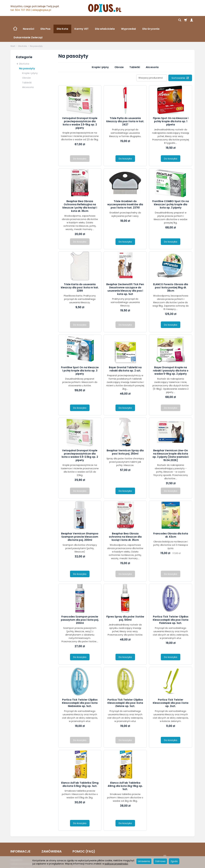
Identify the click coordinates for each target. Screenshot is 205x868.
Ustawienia (144, 861)
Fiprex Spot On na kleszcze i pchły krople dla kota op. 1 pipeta (171, 104)
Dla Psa (45, 20)
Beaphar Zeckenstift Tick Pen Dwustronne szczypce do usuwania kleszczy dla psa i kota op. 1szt (125, 272)
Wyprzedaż (129, 20)
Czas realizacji (50, 847)
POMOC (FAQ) (84, 834)
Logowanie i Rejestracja (86, 843)
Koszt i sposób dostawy (55, 843)
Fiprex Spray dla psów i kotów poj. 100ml (125, 601)
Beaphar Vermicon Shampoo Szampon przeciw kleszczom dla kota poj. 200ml (80, 520)
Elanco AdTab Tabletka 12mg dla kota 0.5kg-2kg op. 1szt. (80, 767)
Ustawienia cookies (21, 855)
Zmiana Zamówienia (84, 847)
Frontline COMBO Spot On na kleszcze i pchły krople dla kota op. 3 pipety (171, 187)
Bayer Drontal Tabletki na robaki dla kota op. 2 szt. (125, 352)
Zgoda (174, 861)
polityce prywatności (116, 864)
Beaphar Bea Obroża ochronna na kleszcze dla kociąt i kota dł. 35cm (125, 520)
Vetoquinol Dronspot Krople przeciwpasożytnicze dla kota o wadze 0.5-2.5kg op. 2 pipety (80, 438)
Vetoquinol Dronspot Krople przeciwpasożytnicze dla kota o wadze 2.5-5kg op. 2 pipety (80, 106)
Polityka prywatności (22, 847)
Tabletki (135, 50)
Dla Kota (62, 20)
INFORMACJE (20, 834)
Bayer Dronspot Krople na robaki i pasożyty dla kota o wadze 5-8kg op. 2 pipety (171, 353)
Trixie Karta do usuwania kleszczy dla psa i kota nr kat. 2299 (80, 270)
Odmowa (160, 861)
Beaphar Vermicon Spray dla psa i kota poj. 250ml (125, 435)
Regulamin (16, 843)
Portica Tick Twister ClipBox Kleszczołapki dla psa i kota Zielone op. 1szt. (125, 686)
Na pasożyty (27, 51)
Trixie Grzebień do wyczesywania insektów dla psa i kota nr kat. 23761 (125, 187)
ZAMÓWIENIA (52, 834)
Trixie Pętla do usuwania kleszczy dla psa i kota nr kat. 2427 (125, 104)
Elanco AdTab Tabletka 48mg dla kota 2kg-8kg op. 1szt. (125, 769)
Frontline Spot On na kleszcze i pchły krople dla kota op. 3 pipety (80, 353)
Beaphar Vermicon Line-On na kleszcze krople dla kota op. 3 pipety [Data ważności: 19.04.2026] (171, 438)
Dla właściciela (105, 20)
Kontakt (77, 851)
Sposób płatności (51, 851)
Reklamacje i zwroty (22, 851)
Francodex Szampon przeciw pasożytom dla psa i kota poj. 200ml (80, 603)
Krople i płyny (100, 50)
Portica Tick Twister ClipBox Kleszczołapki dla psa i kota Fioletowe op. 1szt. (171, 603)
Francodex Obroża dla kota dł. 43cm (171, 518)
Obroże (119, 50)
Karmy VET (82, 20)
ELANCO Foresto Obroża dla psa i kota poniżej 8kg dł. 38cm (171, 270)
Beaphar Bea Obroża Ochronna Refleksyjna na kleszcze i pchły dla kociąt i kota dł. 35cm (80, 189)
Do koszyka (125, 141)
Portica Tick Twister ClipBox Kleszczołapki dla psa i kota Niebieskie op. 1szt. (80, 686)
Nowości (29, 20)
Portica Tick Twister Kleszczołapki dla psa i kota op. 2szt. (171, 686)
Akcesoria (152, 50)
